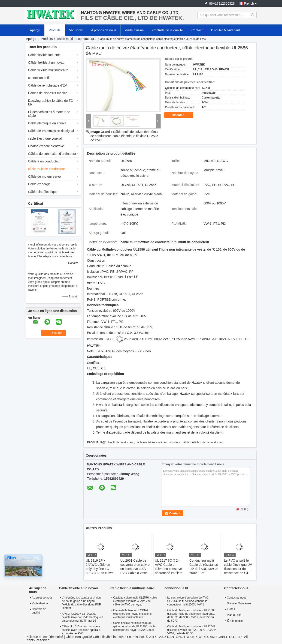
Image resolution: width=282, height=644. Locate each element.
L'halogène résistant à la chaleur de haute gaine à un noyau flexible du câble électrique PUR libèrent (82, 603)
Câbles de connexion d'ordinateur (52, 154)
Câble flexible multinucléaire (48, 70)
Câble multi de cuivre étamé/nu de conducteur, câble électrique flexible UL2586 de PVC (124, 136)
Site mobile (235, 621)
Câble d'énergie (39, 184)
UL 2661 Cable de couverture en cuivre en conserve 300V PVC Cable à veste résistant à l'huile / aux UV (135, 571)
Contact (197, 30)
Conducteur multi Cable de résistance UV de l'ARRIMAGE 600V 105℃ (204, 567)
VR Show (76, 30)
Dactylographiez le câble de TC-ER (51, 102)
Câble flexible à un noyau (46, 63)
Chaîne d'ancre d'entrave (46, 146)
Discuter (181, 115)
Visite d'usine (134, 30)
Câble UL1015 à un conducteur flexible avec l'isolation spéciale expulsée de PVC (81, 630)
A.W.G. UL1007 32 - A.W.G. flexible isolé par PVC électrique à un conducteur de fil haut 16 (83, 617)
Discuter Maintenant (226, 30)
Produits (55, 30)
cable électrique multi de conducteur (158, 442)
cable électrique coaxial (45, 138)
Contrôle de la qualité (167, 30)
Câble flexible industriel (45, 55)
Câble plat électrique (43, 192)
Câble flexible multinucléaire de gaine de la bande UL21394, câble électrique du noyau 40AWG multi (134, 626)
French (249, 3)
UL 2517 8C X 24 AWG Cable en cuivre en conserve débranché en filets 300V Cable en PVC (169, 569)
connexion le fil (39, 78)
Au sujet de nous (42, 598)
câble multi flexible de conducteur (203, 442)
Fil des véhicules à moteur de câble (49, 114)
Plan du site (234, 615)
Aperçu (35, 30)
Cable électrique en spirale (47, 123)
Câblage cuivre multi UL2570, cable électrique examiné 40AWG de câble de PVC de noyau (135, 601)
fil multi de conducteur (120, 442)
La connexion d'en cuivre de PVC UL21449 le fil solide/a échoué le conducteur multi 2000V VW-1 (188, 601)
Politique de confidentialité (44, 637)
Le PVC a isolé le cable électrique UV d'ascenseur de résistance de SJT (238, 567)
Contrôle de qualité (39, 611)
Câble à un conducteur (44, 161)
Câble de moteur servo (45, 177)
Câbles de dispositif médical (48, 93)
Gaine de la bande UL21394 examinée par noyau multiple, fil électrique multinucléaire (133, 614)
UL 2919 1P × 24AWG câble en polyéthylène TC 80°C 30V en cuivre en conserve (100, 569)
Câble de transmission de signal (51, 131)
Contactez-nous (237, 598)
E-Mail (231, 609)
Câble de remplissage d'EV (48, 85)
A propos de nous (104, 30)
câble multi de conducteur (76, 39)
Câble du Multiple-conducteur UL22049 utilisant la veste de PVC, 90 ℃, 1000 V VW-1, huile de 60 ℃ (191, 630)
